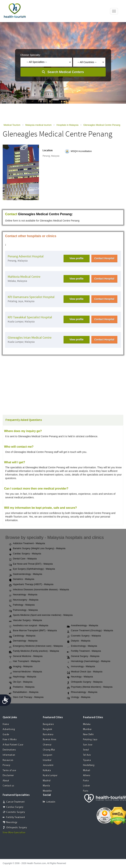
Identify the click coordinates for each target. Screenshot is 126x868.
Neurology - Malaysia (80, 677)
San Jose (88, 745)
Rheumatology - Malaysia (82, 692)
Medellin (47, 791)
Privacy (7, 765)
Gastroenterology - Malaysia (26, 574)
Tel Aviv (87, 755)
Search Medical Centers (66, 72)
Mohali (87, 771)
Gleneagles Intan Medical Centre (30, 338)
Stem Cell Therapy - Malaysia (26, 697)
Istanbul (47, 760)
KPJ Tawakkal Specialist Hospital (30, 317)
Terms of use (9, 771)
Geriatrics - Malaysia (22, 579)
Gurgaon (48, 755)
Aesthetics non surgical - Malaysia (29, 626)
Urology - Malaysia (79, 697)
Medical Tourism (12, 125)
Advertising (9, 729)
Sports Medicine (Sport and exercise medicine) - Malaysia (41, 615)
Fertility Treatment (16, 817)
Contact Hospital (104, 258)
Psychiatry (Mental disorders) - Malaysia (90, 687)
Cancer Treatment (15, 802)
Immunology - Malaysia (81, 667)
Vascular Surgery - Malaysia (25, 620)
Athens (87, 776)
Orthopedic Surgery (17, 828)
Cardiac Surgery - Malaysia (25, 554)
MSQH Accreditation (81, 151)
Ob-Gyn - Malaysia (21, 682)
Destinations (9, 750)
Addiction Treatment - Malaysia (27, 544)
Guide (6, 735)
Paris (86, 791)
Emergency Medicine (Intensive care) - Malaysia (36, 646)
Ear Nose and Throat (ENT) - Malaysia (31, 564)
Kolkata (47, 771)
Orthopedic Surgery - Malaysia (85, 682)
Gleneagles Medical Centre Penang (102, 125)
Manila (46, 786)
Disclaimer (8, 776)
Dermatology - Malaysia (23, 641)
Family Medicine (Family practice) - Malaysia (34, 651)
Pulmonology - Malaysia (23, 610)
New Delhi (88, 735)
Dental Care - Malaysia (23, 559)
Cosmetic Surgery (16, 812)
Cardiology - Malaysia (22, 636)
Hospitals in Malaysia (67, 125)
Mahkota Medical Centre (24, 277)
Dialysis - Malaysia (79, 641)
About (6, 781)
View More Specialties (14, 833)
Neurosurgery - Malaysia (24, 600)
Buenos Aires (50, 740)
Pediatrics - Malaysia (22, 687)
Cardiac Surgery (15, 807)
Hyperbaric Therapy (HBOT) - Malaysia (31, 585)
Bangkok (48, 729)
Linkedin (49, 802)
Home (6, 724)
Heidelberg (89, 765)
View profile (76, 258)
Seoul (86, 750)
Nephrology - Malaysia (23, 677)
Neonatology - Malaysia (23, 595)
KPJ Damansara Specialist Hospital (31, 297)
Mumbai (87, 729)
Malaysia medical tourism (38, 125)
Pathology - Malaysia (22, 605)
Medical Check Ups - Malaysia (85, 672)
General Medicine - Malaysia (26, 656)
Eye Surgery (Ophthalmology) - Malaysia (32, 569)
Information (9, 755)
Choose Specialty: (31, 55)
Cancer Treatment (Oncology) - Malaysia (90, 631)
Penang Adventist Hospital (26, 256)
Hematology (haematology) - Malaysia (89, 661)
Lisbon (87, 786)
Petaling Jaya (90, 740)
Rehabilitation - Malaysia (24, 692)
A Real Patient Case (13, 745)
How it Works (10, 740)
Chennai (47, 745)
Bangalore (48, 724)
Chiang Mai (49, 750)
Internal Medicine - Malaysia (25, 672)
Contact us (8, 786)
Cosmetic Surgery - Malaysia (84, 636)
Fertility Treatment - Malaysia (84, 651)
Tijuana (87, 760)
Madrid (47, 781)
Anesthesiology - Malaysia (82, 626)
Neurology (12, 822)
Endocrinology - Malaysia (82, 646)
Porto (86, 781)
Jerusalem (48, 765)
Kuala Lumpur (50, 776)
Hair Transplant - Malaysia (24, 661)
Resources (8, 760)
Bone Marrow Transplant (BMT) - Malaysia (33, 631)
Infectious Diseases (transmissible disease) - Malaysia (39, 590)
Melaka (87, 724)
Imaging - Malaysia (21, 667)
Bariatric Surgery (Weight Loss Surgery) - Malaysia (37, 549)
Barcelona (48, 735)
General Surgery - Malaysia (83, 656)
